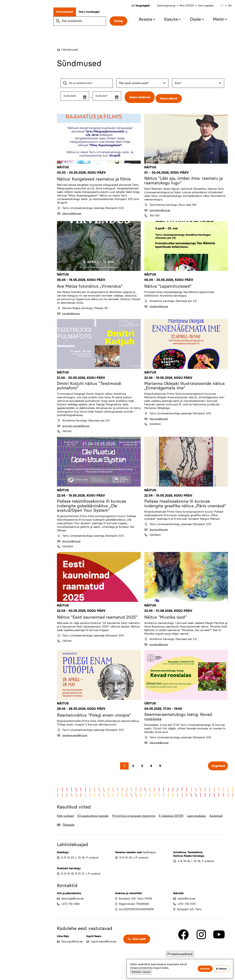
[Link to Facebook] (183, 946)
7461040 (67, 432)
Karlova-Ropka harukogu (189, 867)
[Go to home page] (25, 31)
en (226, 9)
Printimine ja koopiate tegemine (130, 825)
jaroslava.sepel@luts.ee (77, 740)
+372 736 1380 (70, 916)
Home (58, 50)
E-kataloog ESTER (169, 825)
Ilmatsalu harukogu (69, 880)
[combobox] (142, 83)
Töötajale (71, 836)
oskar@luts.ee (186, 910)
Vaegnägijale (139, 9)
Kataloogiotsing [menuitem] (163, 9)
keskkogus (149, 864)
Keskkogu (63, 864)
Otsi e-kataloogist (93, 15)
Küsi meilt (139, 951)
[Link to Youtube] (219, 946)
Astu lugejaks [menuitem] (202, 9)
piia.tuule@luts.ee (73, 211)
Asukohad (221, 822)
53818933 (156, 425)
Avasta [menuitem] (142, 22)
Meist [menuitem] (215, 22)
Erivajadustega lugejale (89, 825)
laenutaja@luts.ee (72, 910)
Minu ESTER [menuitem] (183, 9)
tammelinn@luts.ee (162, 209)
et (219, 9)
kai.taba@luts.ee (72, 313)
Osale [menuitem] (192, 22)
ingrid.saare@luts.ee (103, 953)
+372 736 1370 (187, 916)
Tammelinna (195, 864)
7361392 (68, 649)
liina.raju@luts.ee (160, 419)
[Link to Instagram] (201, 946)
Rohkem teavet (141, 972)
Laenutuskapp (199, 822)
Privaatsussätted (180, 954)
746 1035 (155, 215)
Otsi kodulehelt (68, 15)
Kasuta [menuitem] (167, 22)
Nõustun (205, 969)
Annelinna (180, 864)
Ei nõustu (221, 969)
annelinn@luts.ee (160, 305)
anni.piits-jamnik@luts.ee (78, 427)
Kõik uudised (63, 825)
